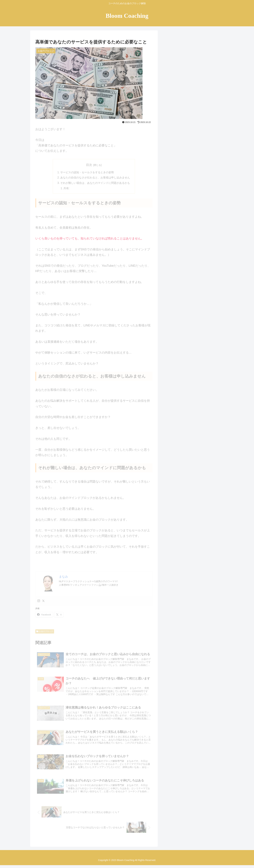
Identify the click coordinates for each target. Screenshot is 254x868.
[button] (217, 50)
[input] (193, 51)
